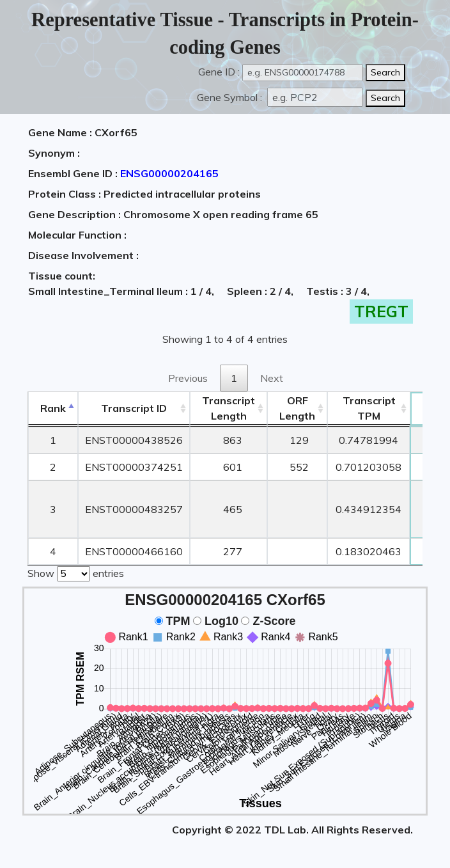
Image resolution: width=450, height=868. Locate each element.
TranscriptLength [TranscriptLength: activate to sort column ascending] (229, 408)
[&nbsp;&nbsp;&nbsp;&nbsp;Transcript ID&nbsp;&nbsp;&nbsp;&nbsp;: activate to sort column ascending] (134, 408)
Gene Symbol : (231, 97)
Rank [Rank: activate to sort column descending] (53, 408)
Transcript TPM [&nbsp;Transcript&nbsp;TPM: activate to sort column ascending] (369, 408)
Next (272, 378)
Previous (188, 378)
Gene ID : (219, 72)
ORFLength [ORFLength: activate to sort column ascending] (297, 408)
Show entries (76, 572)
